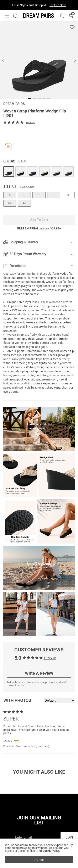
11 (24, 203)
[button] (7, 16)
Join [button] (69, 837)
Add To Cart (39, 220)
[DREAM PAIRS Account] (62, 16)
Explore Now (58, 5)
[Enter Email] (36, 837)
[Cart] (71, 16)
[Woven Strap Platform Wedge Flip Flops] (9, 172)
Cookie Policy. (51, 851)
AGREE (39, 860)
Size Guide (27, 187)
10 (10, 203)
